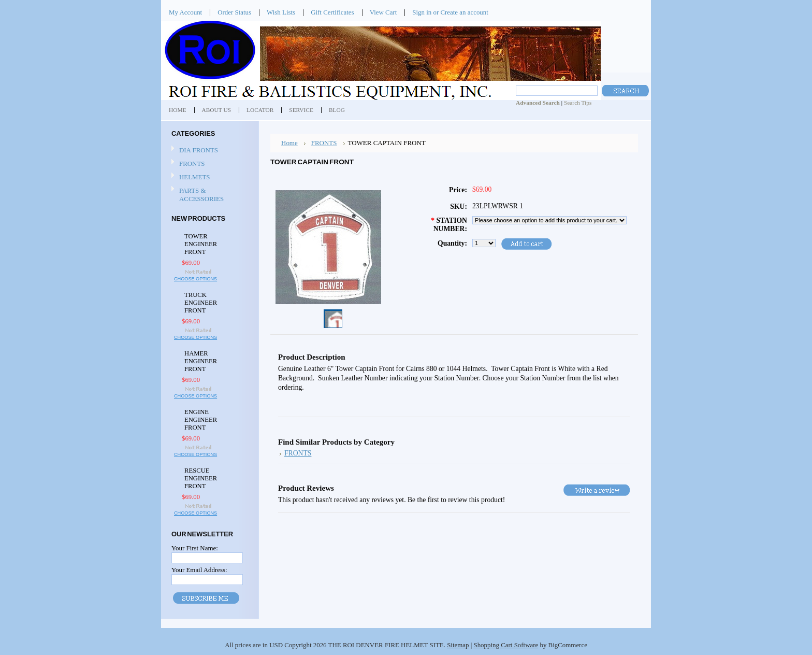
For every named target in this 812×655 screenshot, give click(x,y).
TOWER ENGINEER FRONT (201, 244)
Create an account (464, 12)
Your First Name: (195, 548)
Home (289, 143)
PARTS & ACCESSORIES (201, 195)
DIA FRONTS (199, 150)
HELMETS (195, 177)
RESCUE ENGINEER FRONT (201, 478)
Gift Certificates (332, 12)
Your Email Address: (199, 570)
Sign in (422, 12)
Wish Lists (281, 12)
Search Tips (578, 103)
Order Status (234, 12)
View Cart (383, 12)
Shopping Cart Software (506, 645)
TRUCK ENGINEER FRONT (201, 303)
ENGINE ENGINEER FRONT (201, 420)
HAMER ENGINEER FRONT (201, 361)
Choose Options (195, 279)
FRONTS (192, 163)
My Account (185, 12)
